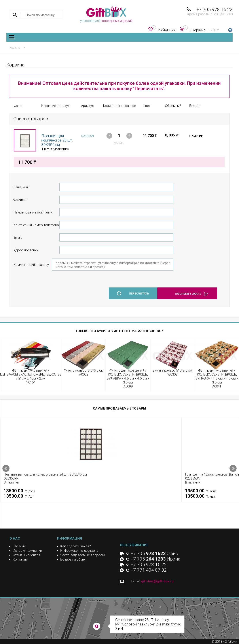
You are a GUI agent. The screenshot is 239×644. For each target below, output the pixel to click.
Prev (6, 468)
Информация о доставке (79, 551)
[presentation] (47, 291)
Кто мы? (19, 546)
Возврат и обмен (73, 559)
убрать (119, 143)
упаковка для (106, 15)
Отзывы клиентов (27, 555)
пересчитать (139, 294)
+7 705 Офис (154, 553)
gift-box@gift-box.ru (157, 581)
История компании (27, 551)
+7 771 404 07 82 (149, 570)
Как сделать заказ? (76, 546)
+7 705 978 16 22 (215, 9)
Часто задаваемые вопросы (83, 555)
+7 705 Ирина (156, 559)
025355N (87, 136)
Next (233, 468)
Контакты (20, 559)
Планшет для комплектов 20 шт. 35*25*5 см (57, 140)
